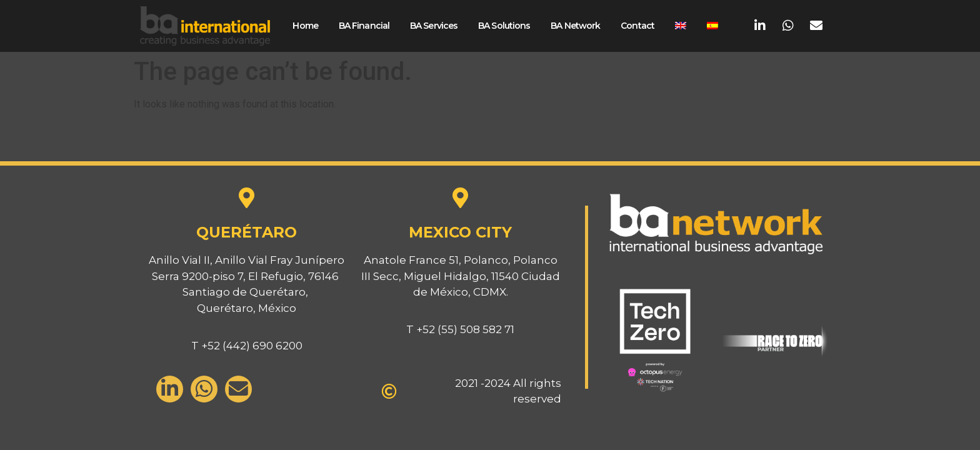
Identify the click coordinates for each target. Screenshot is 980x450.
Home (305, 26)
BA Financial (364, 26)
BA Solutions (504, 26)
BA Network (575, 26)
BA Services (434, 26)
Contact (637, 26)
